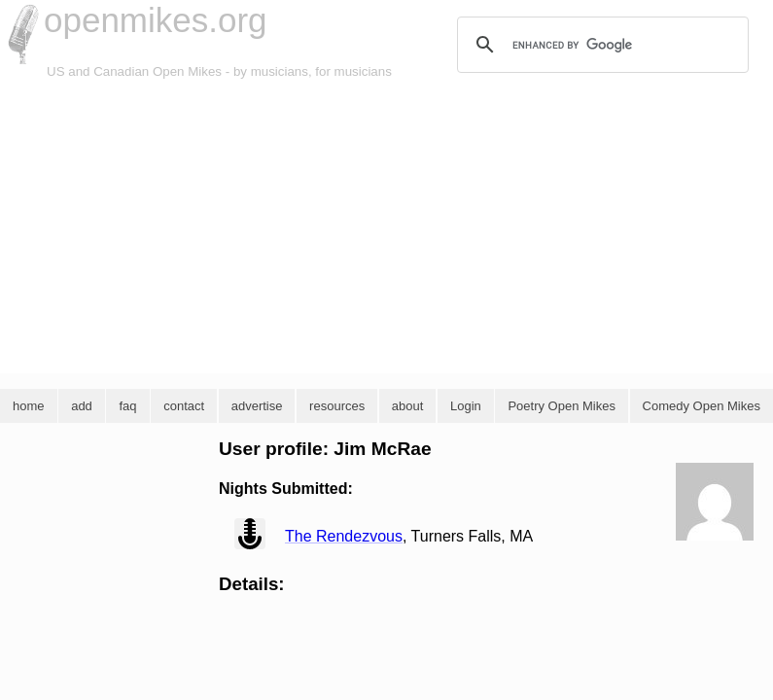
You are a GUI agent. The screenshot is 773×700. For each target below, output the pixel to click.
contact (184, 406)
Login (466, 406)
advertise (257, 406)
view (250, 534)
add (82, 406)
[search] (600, 45)
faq (127, 406)
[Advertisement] (386, 227)
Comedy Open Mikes (702, 406)
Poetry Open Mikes (562, 406)
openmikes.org (156, 20)
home (29, 406)
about (408, 406)
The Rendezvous (344, 536)
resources (337, 406)
